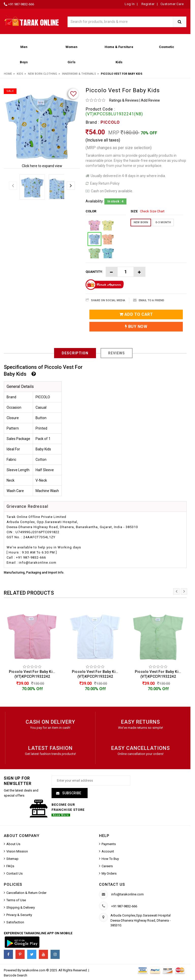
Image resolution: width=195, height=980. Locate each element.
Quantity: (94, 272)
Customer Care (172, 4)
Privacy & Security (19, 915)
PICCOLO (110, 122)
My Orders (109, 873)
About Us (13, 844)
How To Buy (110, 859)
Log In (130, 4)
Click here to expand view (42, 166)
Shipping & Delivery (21, 907)
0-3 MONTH (163, 222)
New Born (141, 222)
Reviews (117, 353)
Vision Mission (17, 851)
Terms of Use (16, 900)
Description (75, 353)
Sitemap (12, 859)
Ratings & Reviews (124, 100)
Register (148, 4)
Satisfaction (15, 922)
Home (8, 74)
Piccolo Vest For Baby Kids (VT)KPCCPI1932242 (33, 674)
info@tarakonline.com (127, 894)
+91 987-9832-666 (21, 4)
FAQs (10, 866)
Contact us (112, 884)
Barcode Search (15, 975)
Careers (107, 866)
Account (108, 851)
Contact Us (14, 873)
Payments (109, 844)
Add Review (150, 100)
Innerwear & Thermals (79, 74)
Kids (20, 74)
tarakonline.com (34, 970)
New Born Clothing (43, 74)
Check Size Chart (152, 211)
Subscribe (71, 793)
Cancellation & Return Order (26, 893)
